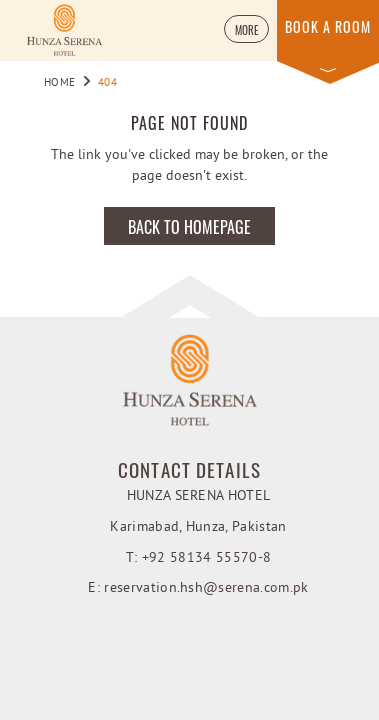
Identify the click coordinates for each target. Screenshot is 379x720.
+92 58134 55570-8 (206, 558)
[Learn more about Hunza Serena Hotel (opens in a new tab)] (64, 30)
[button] (246, 29)
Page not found (189, 123)
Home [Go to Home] (60, 83)
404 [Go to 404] (108, 83)
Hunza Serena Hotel (199, 496)
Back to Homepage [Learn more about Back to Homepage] (189, 227)
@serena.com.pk (255, 588)
